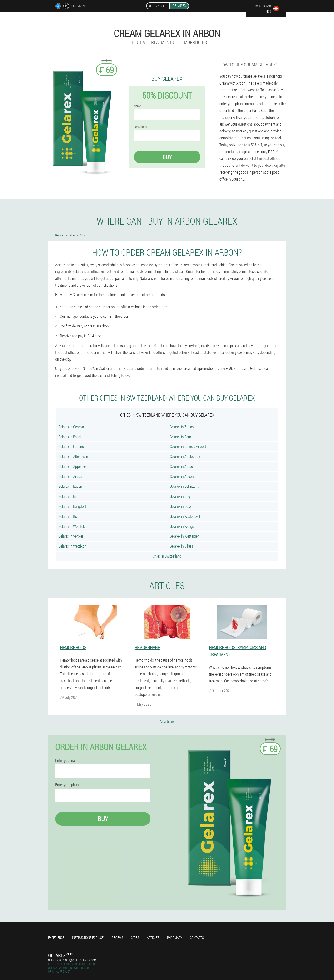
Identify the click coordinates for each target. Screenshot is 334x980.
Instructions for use (88, 937)
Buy (167, 157)
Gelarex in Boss (181, 506)
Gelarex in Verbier (71, 536)
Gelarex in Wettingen (185, 536)
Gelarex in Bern (180, 437)
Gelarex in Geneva (71, 427)
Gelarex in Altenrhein (73, 456)
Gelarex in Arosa (70, 476)
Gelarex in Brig (180, 496)
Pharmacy (175, 937)
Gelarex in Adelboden (185, 456)
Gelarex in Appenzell (73, 466)
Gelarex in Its (68, 516)
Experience (56, 937)
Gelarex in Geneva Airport (188, 446)
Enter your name (67, 760)
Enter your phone (68, 785)
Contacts (197, 937)
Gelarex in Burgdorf (72, 506)
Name (137, 106)
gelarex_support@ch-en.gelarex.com (72, 960)
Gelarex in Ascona (183, 476)
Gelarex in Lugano (71, 446)
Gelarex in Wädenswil (185, 516)
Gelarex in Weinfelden (74, 526)
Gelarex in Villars (181, 546)
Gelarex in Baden (70, 486)
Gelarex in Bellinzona (184, 486)
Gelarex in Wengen (183, 526)
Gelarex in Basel (70, 437)
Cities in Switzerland (167, 556)
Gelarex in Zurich (182, 427)
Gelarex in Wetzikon (72, 546)
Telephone (140, 127)
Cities (135, 937)
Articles (153, 937)
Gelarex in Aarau (181, 466)
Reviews (117, 937)
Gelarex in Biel (68, 496)
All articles (167, 721)
